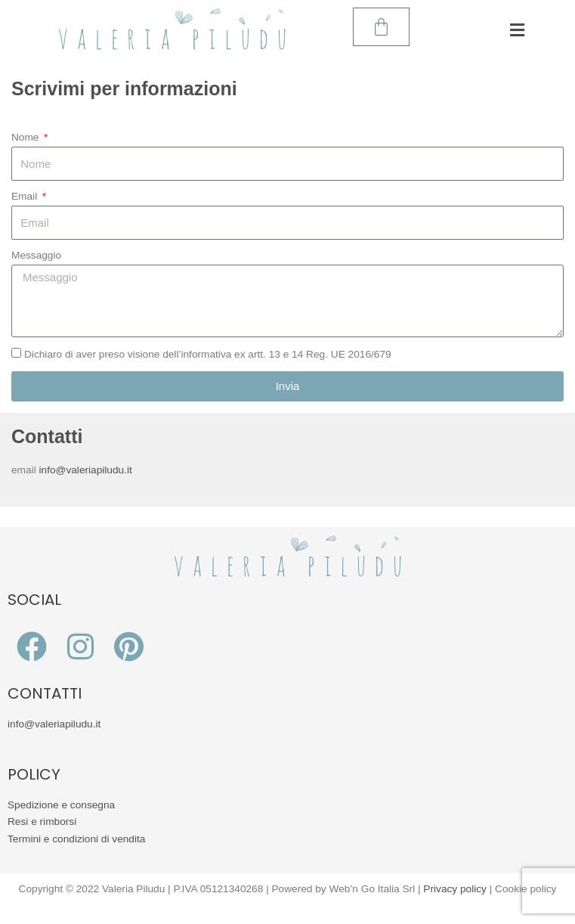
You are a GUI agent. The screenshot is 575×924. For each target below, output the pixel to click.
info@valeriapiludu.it (85, 470)
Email (26, 196)
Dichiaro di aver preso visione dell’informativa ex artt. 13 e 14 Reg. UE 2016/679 (208, 354)
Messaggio (36, 255)
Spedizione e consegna (61, 805)
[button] (518, 31)
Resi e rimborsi (42, 822)
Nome (26, 137)
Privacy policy (455, 889)
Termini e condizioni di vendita (76, 839)
